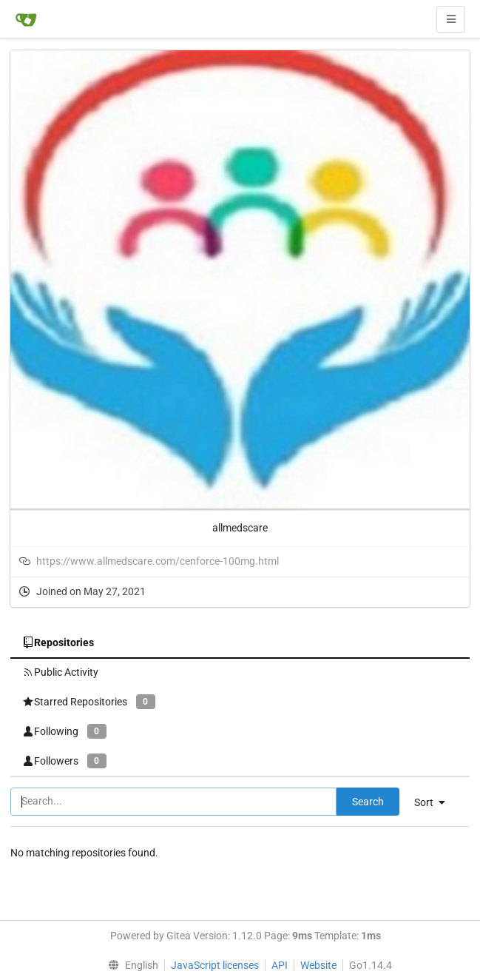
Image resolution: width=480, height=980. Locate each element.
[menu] (435, 802)
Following (64, 731)
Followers (64, 761)
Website (318, 965)
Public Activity (60, 672)
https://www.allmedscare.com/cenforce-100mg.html (158, 561)
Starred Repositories (89, 701)
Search (368, 802)
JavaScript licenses (215, 965)
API (280, 965)
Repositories (58, 642)
